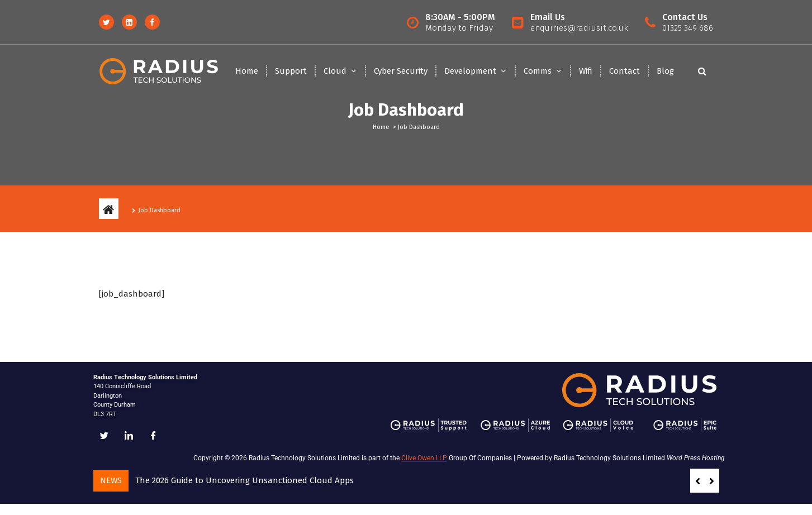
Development (470, 71)
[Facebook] (154, 436)
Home (247, 71)
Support (291, 71)
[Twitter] (105, 436)
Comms (538, 71)
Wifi (586, 71)
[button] (712, 481)
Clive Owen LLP (424, 458)
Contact (625, 71)
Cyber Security (401, 71)
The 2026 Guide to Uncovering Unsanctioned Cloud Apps (244, 480)
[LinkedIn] (129, 436)
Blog (665, 71)
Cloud (335, 71)
